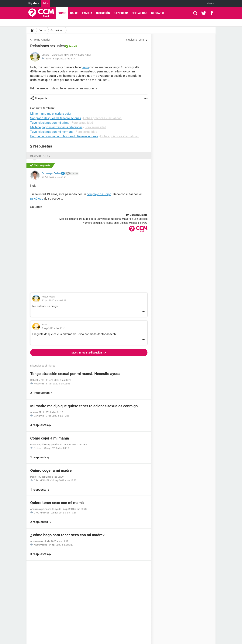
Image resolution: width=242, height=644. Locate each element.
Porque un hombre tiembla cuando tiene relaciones (64, 136)
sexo (86, 67)
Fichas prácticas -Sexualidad (102, 118)
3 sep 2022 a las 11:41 (65, 59)
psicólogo (37, 199)
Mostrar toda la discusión (87, 353)
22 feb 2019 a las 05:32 (54, 177)
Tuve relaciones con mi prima (50, 123)
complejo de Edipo (99, 194)
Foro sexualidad (82, 123)
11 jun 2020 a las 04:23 (54, 300)
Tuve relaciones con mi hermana (52, 132)
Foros (62, 13)
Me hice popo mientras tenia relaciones (56, 127)
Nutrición (103, 13)
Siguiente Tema (135, 40)
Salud (45, 3)
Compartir (41, 98)
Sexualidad (139, 13)
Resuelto (73, 46)
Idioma (210, 3)
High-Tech (34, 3)
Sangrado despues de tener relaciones (56, 118)
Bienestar (121, 13)
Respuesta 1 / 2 (40, 156)
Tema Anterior (42, 40)
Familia (87, 13)
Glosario (158, 13)
